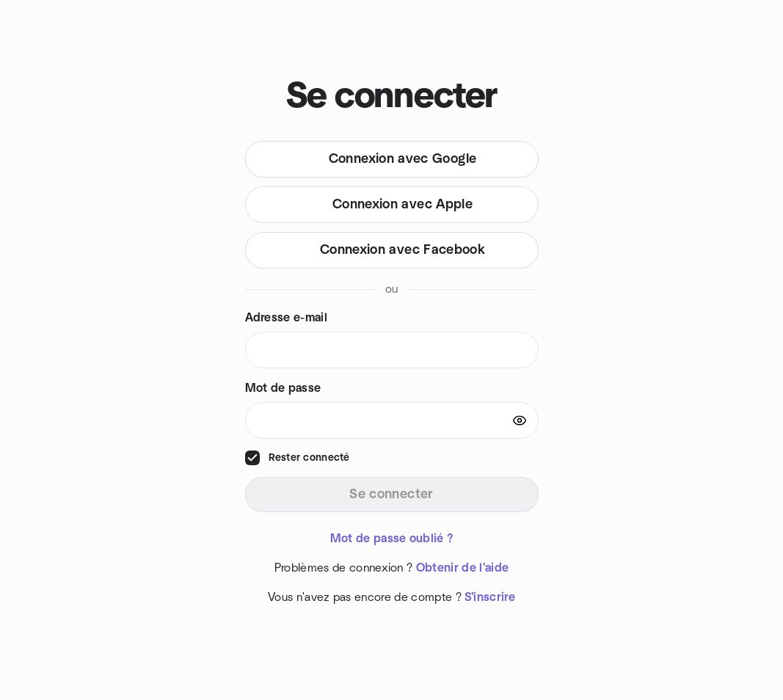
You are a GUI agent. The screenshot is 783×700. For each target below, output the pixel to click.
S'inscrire (490, 597)
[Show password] (520, 420)
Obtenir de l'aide (462, 568)
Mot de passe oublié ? (392, 539)
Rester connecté (309, 458)
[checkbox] (252, 458)
